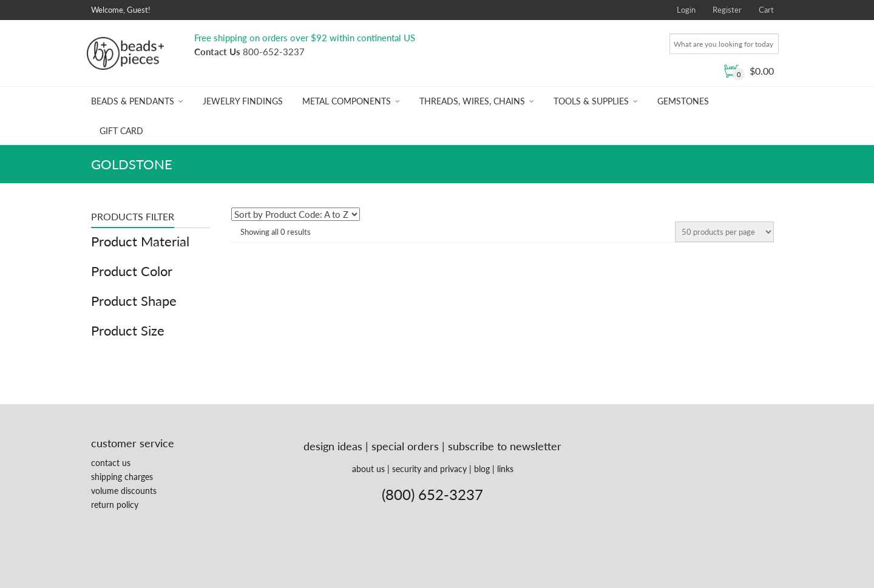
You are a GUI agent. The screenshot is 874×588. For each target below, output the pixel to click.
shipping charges (122, 477)
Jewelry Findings (243, 101)
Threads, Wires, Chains (472, 101)
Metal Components (347, 101)
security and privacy (429, 469)
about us (368, 469)
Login (686, 10)
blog (482, 469)
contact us (111, 463)
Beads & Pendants (133, 101)
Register (727, 10)
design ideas (333, 446)
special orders (405, 446)
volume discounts (124, 491)
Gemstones (683, 101)
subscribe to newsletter (505, 446)
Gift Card (121, 131)
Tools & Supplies (591, 101)
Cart (766, 10)
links (505, 469)
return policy (115, 505)
